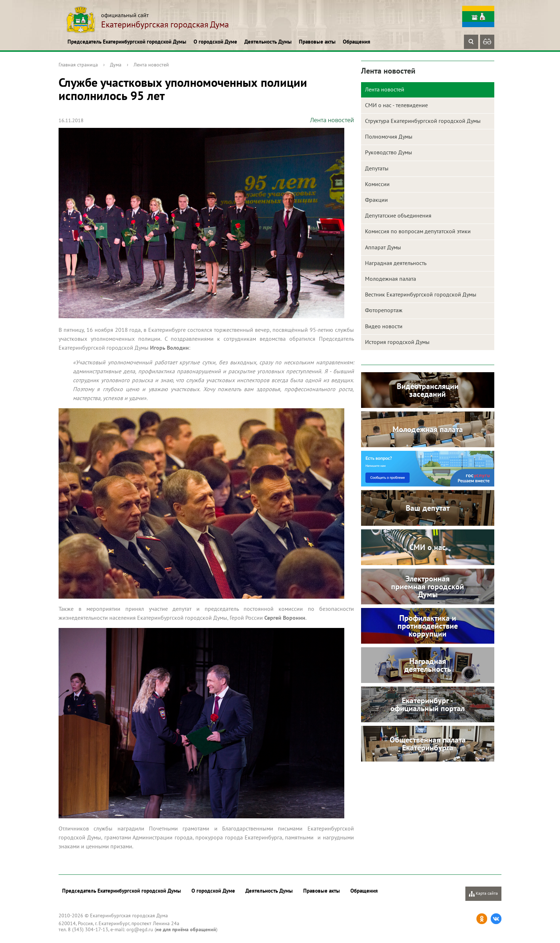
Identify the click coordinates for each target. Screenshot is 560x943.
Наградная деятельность (396, 263)
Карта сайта (483, 894)
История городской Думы (397, 342)
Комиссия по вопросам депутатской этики (418, 231)
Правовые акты (317, 42)
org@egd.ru (140, 929)
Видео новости (384, 326)
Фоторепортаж (384, 310)
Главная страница (78, 65)
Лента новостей (151, 65)
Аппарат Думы (383, 247)
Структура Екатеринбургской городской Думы (423, 121)
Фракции (376, 200)
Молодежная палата (391, 279)
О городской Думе (215, 42)
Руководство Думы (389, 152)
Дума (116, 65)
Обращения (357, 42)
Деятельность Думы (268, 42)
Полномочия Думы (389, 136)
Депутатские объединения (398, 215)
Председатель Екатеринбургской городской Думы (127, 42)
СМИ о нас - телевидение (396, 105)
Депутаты (377, 168)
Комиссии (377, 184)
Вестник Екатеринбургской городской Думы (421, 294)
